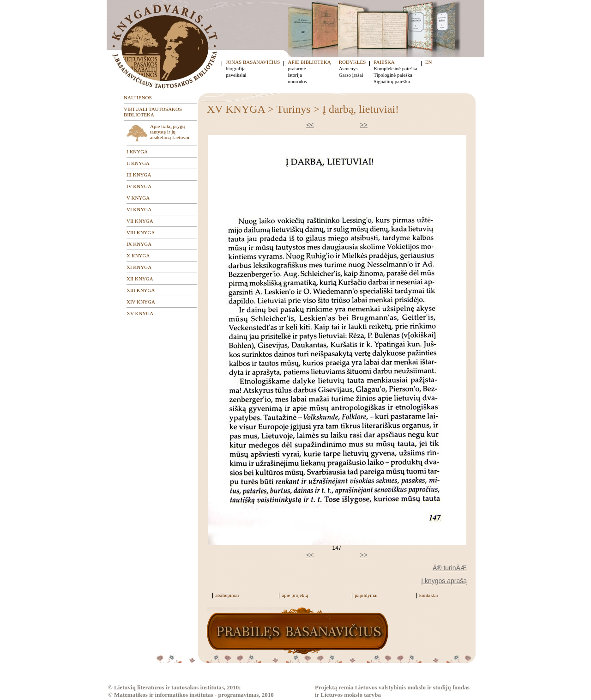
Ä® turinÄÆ (450, 568)
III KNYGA (139, 175)
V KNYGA (138, 198)
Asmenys (348, 68)
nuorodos (297, 81)
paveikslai (236, 75)
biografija (236, 68)
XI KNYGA (139, 267)
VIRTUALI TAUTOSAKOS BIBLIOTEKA (153, 112)
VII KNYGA (140, 221)
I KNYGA (137, 152)
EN (429, 62)
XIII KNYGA (141, 290)
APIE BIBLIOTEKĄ (309, 62)
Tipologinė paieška (393, 75)
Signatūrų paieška (392, 81)
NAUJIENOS (138, 97)
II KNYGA (138, 163)
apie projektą (295, 595)
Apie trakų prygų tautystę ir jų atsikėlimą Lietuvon (170, 132)
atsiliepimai (227, 595)
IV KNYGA (139, 186)
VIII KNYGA (141, 232)
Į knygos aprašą (444, 581)
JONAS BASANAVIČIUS (253, 62)
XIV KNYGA (141, 302)
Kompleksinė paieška (395, 68)
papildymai (366, 595)
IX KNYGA (139, 244)
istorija (295, 75)
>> (364, 125)
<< (310, 125)
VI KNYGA (139, 209)
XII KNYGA (140, 279)
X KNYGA (138, 256)
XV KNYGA (140, 313)
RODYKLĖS (353, 62)
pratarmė (297, 68)
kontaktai (429, 595)
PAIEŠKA (384, 62)
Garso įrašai (351, 75)
